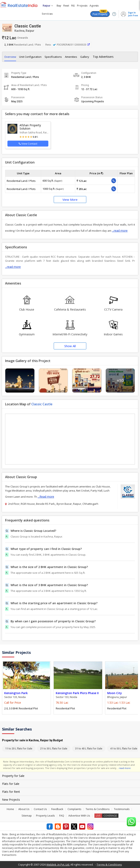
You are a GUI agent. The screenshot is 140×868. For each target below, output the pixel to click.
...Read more (46, 497)
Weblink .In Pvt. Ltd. (58, 865)
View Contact (28, 144)
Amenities (71, 57)
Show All (70, 346)
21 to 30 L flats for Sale (54, 749)
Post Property (100, 13)
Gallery (85, 57)
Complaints (74, 809)
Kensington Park (16, 693)
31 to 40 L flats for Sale (89, 749)
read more (125, 768)
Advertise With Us (79, 816)
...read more (120, 231)
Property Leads (45, 816)
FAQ (62, 816)
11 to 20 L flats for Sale (19, 749)
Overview (10, 57)
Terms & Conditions (98, 809)
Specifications (53, 57)
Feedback (57, 809)
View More (70, 200)
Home (10, 809)
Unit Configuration (30, 57)
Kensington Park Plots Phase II (77, 693)
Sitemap (27, 816)
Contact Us (40, 809)
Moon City (115, 693)
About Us (24, 809)
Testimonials (122, 809)
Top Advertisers (103, 57)
